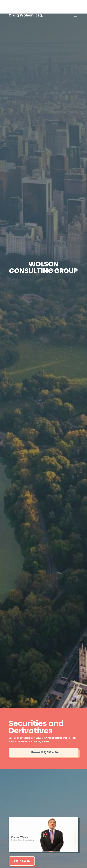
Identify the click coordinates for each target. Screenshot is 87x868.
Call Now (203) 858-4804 (43, 752)
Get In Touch (22, 861)
